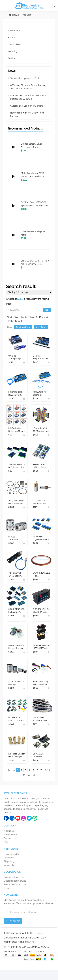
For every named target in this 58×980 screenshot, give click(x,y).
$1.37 (35, 733)
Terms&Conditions (34, 962)
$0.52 (11, 659)
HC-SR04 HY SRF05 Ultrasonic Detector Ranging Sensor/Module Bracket (16, 728)
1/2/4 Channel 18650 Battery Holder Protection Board (15, 580)
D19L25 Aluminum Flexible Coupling (14, 543)
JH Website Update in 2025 (25, 78)
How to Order (11, 864)
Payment (9, 868)
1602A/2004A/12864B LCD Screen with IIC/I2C (17, 469)
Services (12, 58)
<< (15, 780)
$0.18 (11, 401)
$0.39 (36, 585)
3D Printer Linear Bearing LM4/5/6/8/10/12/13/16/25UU (17, 691)
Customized (14, 44)
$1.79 (35, 659)
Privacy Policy (11, 962)
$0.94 (11, 585)
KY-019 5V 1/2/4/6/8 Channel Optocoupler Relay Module (40, 543)
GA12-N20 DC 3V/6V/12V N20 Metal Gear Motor (40, 506)
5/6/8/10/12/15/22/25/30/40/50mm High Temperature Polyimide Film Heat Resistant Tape (41, 580)
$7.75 (36, 401)
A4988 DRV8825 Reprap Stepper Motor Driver (16, 654)
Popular (19, 318)
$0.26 (36, 438)
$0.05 (11, 733)
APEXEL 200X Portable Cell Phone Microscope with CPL (28, 97)
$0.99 (11, 622)
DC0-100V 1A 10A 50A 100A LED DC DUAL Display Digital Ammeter (41, 617)
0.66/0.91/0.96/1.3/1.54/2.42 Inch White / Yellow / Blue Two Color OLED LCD (17, 617)
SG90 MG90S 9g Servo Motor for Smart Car (41, 691)
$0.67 (36, 696)
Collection (14, 322)
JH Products (14, 31)
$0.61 (36, 770)
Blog (6, 898)
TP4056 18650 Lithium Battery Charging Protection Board (41, 469)
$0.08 (36, 474)
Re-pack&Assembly (15, 894)
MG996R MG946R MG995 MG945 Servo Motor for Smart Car (41, 654)
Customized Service (15, 891)
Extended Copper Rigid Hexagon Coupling (16, 765)
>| (36, 785)
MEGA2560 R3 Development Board (16, 395)
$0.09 (11, 511)
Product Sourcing (14, 887)
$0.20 (11, 696)
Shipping (9, 871)
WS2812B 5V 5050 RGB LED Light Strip (41, 728)
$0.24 (36, 548)
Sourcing (13, 51)
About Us (9, 841)
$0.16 (36, 364)
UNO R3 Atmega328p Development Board (16, 358)
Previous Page (23, 328)
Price (43, 318)
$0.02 (11, 548)
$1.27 (35, 511)
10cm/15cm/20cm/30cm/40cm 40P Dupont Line (41, 432)
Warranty (9, 875)
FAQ (6, 852)
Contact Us (10, 848)
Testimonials (11, 845)
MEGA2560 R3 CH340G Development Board (41, 395)
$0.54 (11, 770)
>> (31, 785)
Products (26, 15)
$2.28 (11, 364)
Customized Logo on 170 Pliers (26, 106)
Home (16, 15)
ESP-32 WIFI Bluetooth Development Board (40, 765)
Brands (12, 37)
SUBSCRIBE (13, 931)
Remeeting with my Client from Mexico (27, 114)
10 (26, 785)
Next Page (41, 328)
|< (10, 780)
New (32, 318)
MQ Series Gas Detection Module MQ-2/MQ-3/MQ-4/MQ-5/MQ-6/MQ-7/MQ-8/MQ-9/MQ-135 (16, 432)
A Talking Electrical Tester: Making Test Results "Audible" (28, 87)
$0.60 (36, 622)
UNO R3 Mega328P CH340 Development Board (40, 358)
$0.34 (11, 438)
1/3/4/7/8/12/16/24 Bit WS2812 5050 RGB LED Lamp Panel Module (17, 506)
